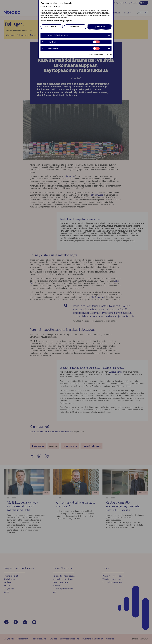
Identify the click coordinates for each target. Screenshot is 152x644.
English (59, 7)
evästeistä (50, 21)
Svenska (53, 7)
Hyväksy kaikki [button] (100, 27)
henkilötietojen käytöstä (63, 21)
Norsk (48, 7)
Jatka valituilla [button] (75, 27)
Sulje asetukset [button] (50, 27)
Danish (43, 7)
